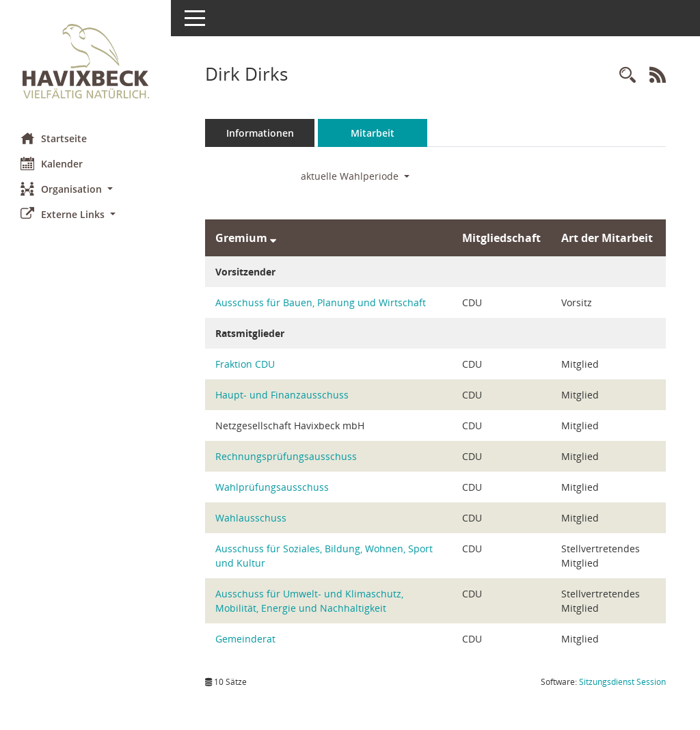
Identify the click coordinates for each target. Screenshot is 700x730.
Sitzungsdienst (622, 682)
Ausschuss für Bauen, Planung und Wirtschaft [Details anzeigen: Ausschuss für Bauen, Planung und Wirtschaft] (321, 302)
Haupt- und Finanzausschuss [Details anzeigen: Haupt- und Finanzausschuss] (282, 395)
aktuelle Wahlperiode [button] (355, 176)
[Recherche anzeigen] (628, 76)
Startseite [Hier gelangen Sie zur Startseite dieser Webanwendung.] (54, 138)
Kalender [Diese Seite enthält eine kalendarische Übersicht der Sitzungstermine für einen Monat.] (52, 163)
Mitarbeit (373, 133)
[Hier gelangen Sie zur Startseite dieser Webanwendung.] (85, 61)
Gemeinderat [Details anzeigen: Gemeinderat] (245, 639)
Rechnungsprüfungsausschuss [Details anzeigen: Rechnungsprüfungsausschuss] (286, 456)
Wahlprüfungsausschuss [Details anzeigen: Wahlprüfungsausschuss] (272, 487)
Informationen (260, 133)
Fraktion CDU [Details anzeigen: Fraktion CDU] (245, 364)
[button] (85, 189)
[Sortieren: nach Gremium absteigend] (273, 238)
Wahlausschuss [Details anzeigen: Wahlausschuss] (251, 518)
